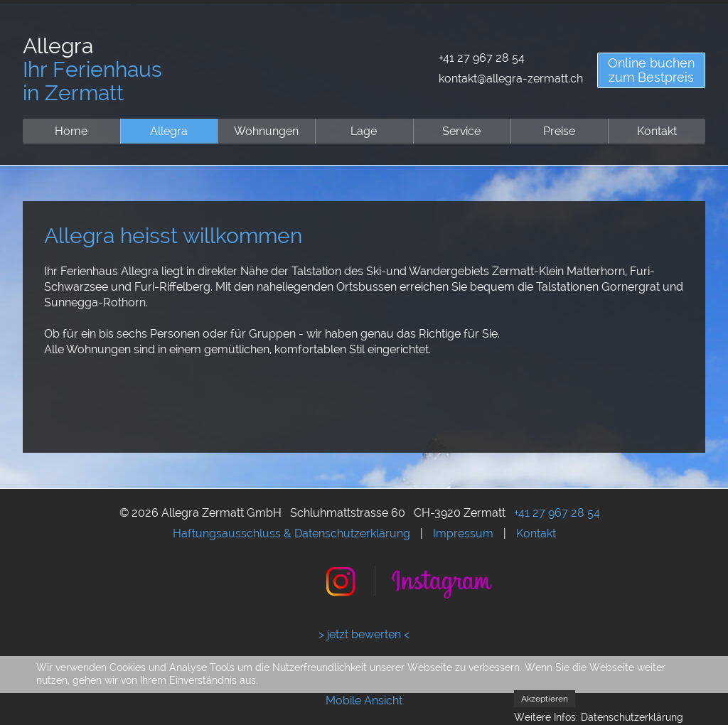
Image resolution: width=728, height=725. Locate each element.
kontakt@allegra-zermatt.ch (511, 79)
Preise (559, 131)
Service (461, 131)
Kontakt (657, 131)
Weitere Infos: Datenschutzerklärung (599, 717)
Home (71, 131)
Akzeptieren (545, 699)
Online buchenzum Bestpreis (651, 70)
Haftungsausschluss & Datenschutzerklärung (291, 533)
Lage (364, 131)
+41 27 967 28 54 (482, 58)
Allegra (169, 131)
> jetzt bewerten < (364, 634)
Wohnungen (266, 131)
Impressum (463, 533)
